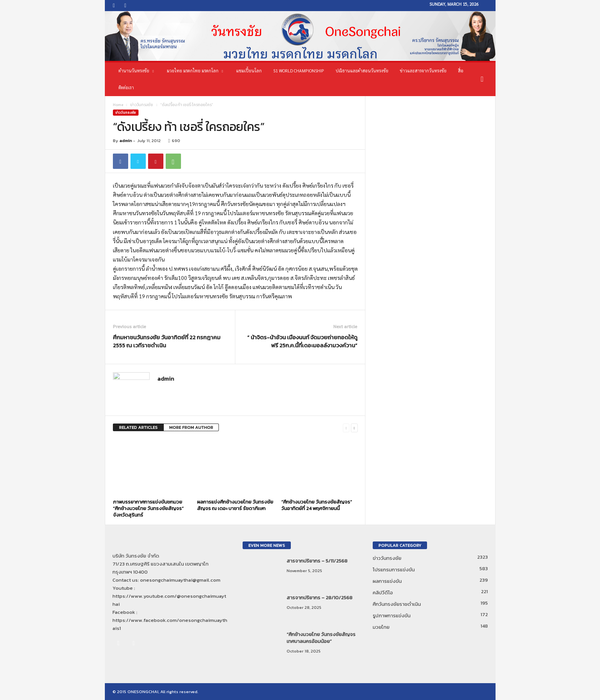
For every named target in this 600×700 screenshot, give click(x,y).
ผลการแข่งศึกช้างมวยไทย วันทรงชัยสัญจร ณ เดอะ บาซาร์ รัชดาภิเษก (235, 505)
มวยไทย (381, 627)
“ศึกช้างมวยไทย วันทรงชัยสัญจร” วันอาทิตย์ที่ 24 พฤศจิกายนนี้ (317, 505)
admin (126, 141)
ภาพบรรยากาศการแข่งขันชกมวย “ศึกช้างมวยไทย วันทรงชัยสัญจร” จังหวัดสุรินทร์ (148, 508)
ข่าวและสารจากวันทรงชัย (423, 71)
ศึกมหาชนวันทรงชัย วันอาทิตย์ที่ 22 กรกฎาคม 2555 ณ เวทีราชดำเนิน (167, 341)
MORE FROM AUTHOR (191, 427)
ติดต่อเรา (126, 87)
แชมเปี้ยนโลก (249, 71)
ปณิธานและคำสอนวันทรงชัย (362, 71)
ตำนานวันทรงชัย (136, 71)
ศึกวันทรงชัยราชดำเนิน (397, 604)
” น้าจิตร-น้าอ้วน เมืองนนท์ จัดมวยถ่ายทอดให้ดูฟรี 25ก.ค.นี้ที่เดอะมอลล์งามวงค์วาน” (302, 341)
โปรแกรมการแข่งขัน (394, 570)
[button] (484, 79)
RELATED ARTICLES (138, 427)
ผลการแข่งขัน (387, 581)
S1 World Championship (299, 71)
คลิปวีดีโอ (383, 593)
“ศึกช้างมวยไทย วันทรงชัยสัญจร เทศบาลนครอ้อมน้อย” (321, 638)
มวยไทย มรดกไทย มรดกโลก (195, 71)
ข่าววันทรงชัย (142, 105)
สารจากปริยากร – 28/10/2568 (320, 598)
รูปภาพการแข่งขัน (392, 616)
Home (118, 105)
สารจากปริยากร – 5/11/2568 (317, 561)
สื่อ (461, 71)
